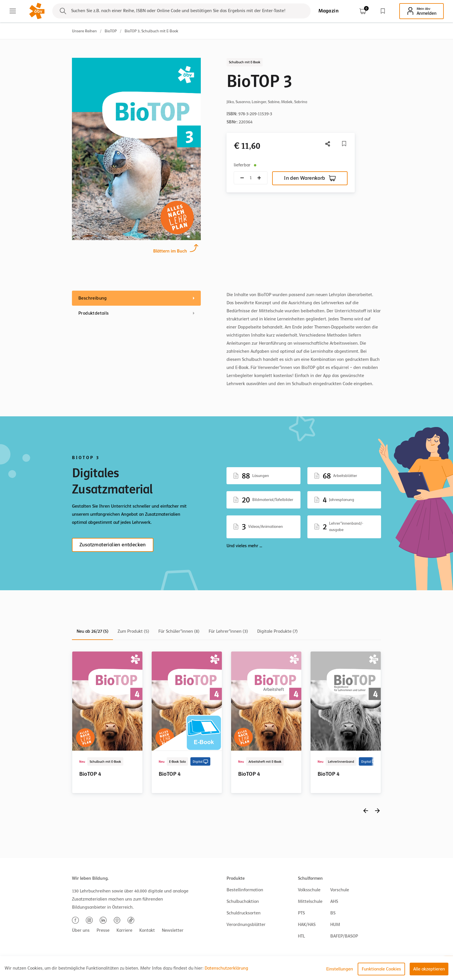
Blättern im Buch (170, 250)
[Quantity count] (251, 178)
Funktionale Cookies (381, 969)
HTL (301, 936)
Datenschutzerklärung (226, 968)
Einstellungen (340, 969)
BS (333, 913)
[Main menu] (13, 11)
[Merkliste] (344, 144)
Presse (103, 930)
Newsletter (173, 930)
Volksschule (309, 890)
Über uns (81, 930)
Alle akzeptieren (429, 969)
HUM (335, 925)
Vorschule (340, 890)
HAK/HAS (307, 925)
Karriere (124, 930)
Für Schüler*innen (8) (179, 631)
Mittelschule (310, 901)
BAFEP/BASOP (344, 936)
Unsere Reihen (84, 31)
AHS (334, 901)
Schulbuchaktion (243, 901)
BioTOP (111, 31)
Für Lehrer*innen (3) (228, 631)
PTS (301, 913)
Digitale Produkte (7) (277, 631)
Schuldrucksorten (244, 913)
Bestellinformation (245, 890)
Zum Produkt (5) (133, 631)
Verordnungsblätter (246, 925)
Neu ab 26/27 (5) (92, 631)
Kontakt (147, 930)
